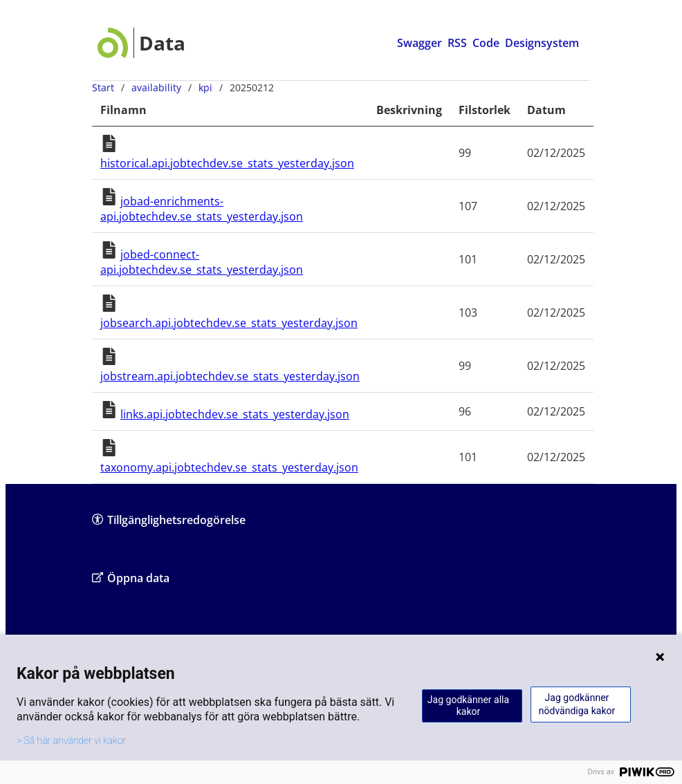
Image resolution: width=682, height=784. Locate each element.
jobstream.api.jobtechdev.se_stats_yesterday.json (230, 376)
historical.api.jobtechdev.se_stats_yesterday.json (227, 163)
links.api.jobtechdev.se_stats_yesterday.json (235, 414)
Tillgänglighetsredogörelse (169, 520)
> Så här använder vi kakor (71, 740)
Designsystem (542, 43)
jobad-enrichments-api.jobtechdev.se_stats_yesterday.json (202, 209)
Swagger (420, 43)
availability (156, 87)
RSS (457, 43)
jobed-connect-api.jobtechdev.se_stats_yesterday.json (202, 262)
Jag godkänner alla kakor (468, 706)
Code (486, 43)
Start (103, 87)
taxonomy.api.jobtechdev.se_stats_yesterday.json (229, 467)
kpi (205, 87)
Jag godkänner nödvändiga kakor (577, 704)
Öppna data (131, 578)
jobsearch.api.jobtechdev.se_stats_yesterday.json (229, 323)
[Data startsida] (141, 43)
